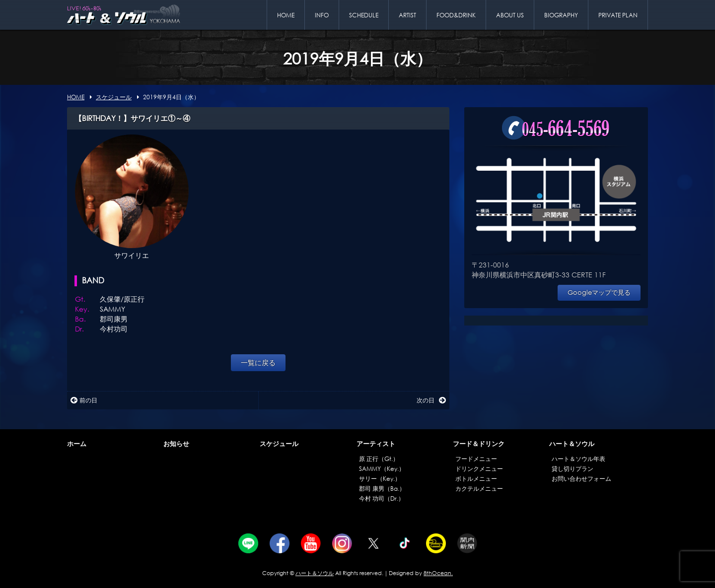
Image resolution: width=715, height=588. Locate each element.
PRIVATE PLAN (618, 15)
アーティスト (376, 444)
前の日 (84, 400)
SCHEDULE (364, 15)
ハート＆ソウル (572, 444)
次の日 (431, 400)
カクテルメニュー (479, 489)
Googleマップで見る (599, 293)
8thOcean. (438, 573)
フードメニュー (476, 459)
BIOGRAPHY (561, 15)
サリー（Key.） (380, 479)
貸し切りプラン (572, 469)
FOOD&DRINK (456, 15)
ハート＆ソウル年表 (578, 459)
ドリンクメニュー (479, 469)
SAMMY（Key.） (382, 469)
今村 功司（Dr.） (382, 498)
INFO (322, 15)
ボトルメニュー (476, 479)
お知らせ (176, 444)
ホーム (77, 444)
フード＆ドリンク (479, 444)
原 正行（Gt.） (379, 459)
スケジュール (279, 444)
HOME (286, 15)
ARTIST (407, 15)
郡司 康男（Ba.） (382, 489)
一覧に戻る (258, 362)
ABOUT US (510, 15)
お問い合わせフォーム (581, 479)
